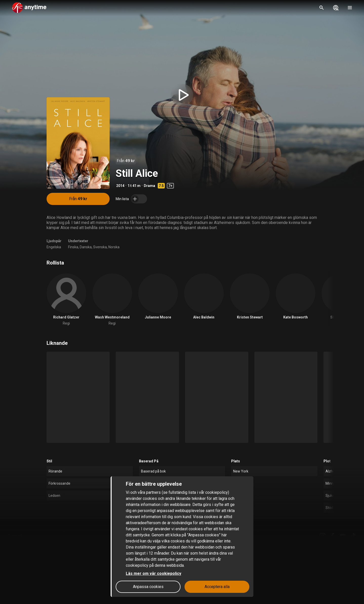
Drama (149, 186)
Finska (73, 247)
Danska (86, 247)
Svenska (100, 247)
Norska (114, 247)
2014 (120, 186)
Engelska (54, 247)
